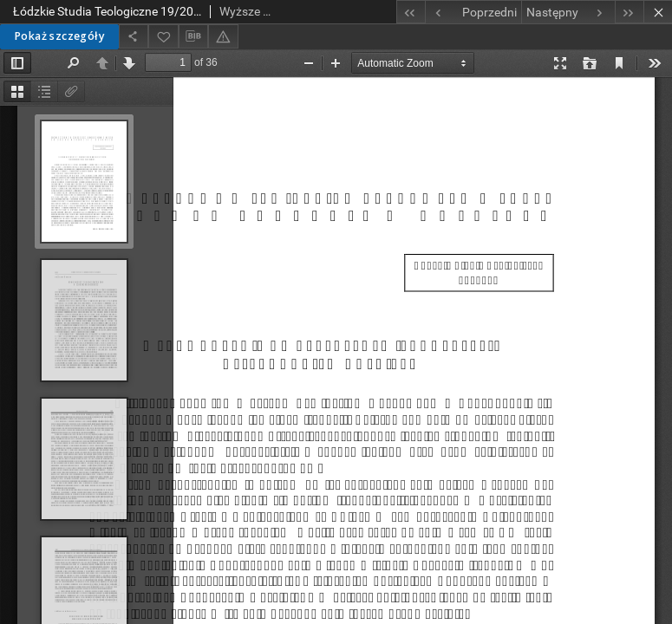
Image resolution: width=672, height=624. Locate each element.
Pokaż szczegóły (59, 36)
